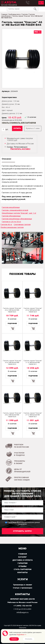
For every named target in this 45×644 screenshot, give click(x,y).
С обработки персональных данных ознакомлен (24, 523)
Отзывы (22, 566)
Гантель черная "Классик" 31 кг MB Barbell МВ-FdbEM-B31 (33, 363)
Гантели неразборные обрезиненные (17, 219)
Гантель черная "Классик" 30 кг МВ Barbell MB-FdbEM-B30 (12, 363)
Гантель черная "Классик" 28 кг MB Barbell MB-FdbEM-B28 (12, 415)
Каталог (22, 557)
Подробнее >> (21, 635)
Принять (14, 639)
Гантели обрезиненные (11, 216)
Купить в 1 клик (33, 129)
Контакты (22, 573)
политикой (12, 523)
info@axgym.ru (22, 613)
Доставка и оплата (23, 560)
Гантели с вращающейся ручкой (15, 210)
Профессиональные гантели (12, 227)
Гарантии (23, 563)
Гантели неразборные (11, 207)
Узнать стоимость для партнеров (19, 123)
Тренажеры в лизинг (23, 585)
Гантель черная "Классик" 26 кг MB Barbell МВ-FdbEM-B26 (12, 310)
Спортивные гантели (22, 225)
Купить (13, 326)
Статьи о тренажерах (23, 588)
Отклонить (29, 639)
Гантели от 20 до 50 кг (11, 222)
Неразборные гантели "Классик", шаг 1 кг (19, 213)
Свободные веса (14, 14)
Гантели (25, 14)
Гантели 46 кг (6, 225)
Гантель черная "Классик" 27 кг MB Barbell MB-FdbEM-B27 (33, 415)
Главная (4, 14)
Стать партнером (23, 569)
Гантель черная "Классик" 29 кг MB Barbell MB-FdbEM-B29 (33, 310)
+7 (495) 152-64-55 (23, 606)
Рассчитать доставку (20, 149)
